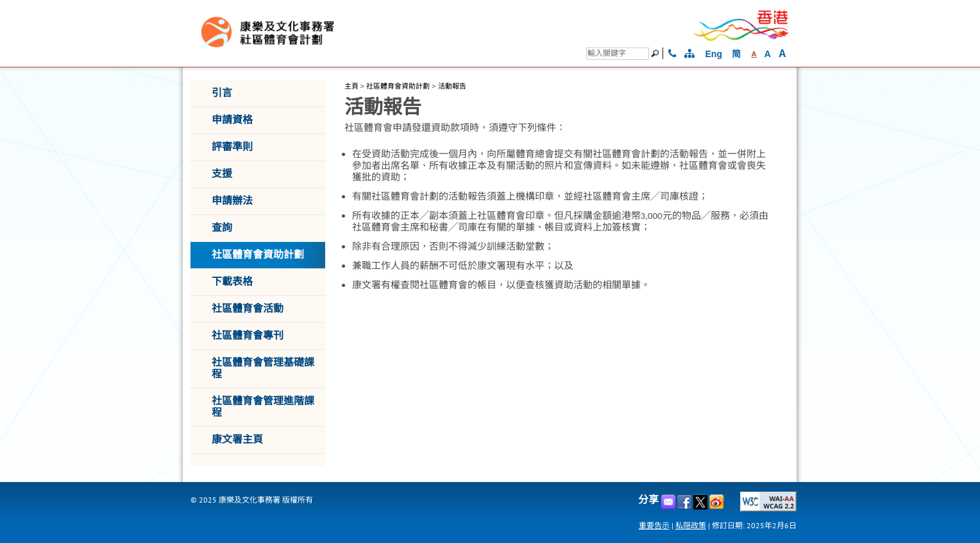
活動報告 (452, 86)
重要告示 (654, 525)
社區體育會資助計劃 (398, 86)
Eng (714, 54)
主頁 (351, 86)
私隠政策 (691, 525)
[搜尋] (618, 54)
